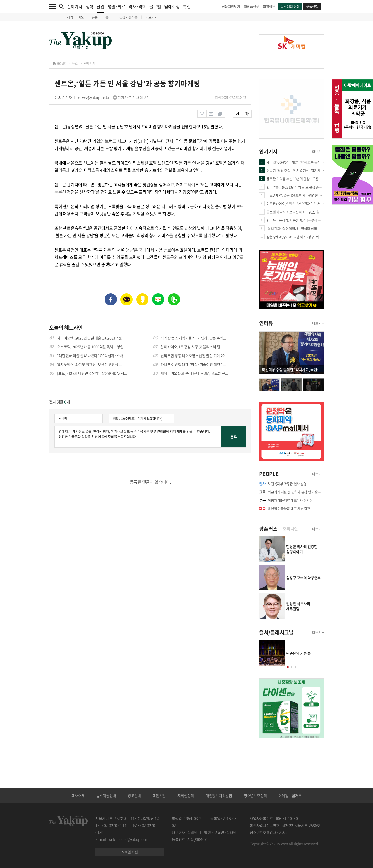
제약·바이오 (75, 17)
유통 (95, 17)
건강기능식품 (129, 17)
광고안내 (134, 795)
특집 (187, 6)
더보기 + (318, 151)
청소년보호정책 (255, 795)
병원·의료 (117, 6)
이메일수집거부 (290, 795)
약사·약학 (137, 6)
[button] (288, 667)
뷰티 (109, 17)
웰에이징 (172, 6)
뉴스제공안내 (106, 795)
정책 (90, 6)
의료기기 (151, 17)
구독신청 (312, 6)
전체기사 (75, 6)
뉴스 (75, 63)
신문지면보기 (231, 6)
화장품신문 (252, 6)
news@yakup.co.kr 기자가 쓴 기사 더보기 (114, 97)
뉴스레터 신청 (290, 6)
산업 (101, 8)
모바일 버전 (130, 852)
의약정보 (269, 6)
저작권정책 (186, 795)
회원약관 (159, 795)
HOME (59, 63)
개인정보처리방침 (219, 795)
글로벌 (155, 6)
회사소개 (78, 795)
